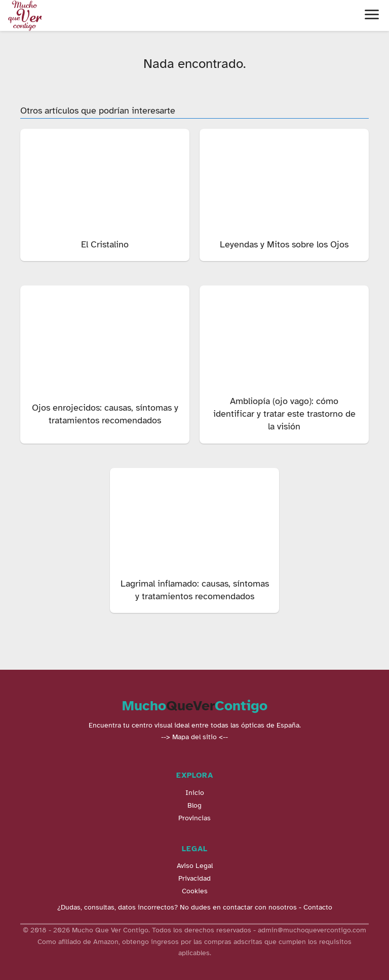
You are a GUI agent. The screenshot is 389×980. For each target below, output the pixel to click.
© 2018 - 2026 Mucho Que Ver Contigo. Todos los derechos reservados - (140, 930)
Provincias (194, 818)
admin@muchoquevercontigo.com (312, 930)
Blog (194, 805)
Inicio (195, 793)
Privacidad (194, 878)
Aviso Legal (195, 866)
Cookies (195, 891)
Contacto (318, 907)
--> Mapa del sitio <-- (194, 737)
